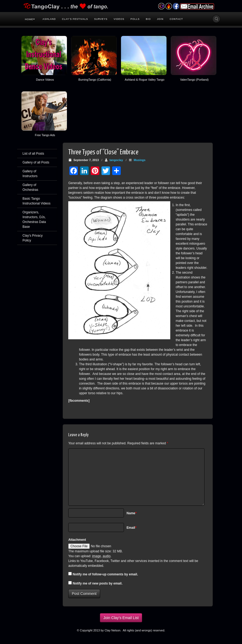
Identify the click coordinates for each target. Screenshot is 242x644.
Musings (139, 160)
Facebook (176, 6)
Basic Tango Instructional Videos (37, 201)
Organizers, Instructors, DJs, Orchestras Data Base (34, 219)
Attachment (77, 540)
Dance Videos (45, 80)
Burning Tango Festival (169, 6)
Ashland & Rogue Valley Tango (145, 80)
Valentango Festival (161, 6)
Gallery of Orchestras (30, 187)
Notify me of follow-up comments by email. (105, 574)
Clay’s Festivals (75, 19)
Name (132, 513)
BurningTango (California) (95, 80)
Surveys (101, 19)
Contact (176, 19)
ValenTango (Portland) (194, 80)
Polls (135, 19)
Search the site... (216, 19)
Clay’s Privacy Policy (33, 238)
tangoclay (116, 160)
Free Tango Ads (45, 135)
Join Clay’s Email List (121, 618)
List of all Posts (33, 154)
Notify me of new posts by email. (98, 583)
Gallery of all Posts (36, 162)
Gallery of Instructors (30, 174)
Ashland (49, 19)
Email (132, 528)
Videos (119, 19)
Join (160, 19)
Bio (148, 19)
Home (30, 19)
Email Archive (197, 6)
